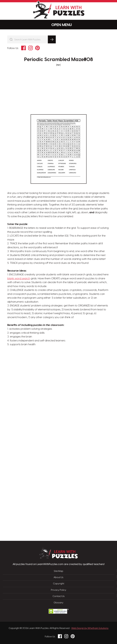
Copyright (59, 584)
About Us (58, 577)
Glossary (58, 603)
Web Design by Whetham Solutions (90, 628)
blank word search (19, 279)
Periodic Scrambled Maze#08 (58, 60)
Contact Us (59, 596)
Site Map (58, 571)
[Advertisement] (44, 395)
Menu (59, 25)
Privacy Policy (59, 590)
